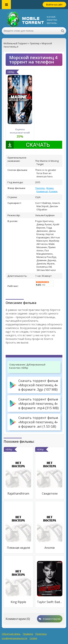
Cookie (33, 638)
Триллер (40, 188)
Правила (28, 634)
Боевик (53, 191)
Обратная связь (11, 634)
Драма (50, 188)
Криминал (42, 191)
